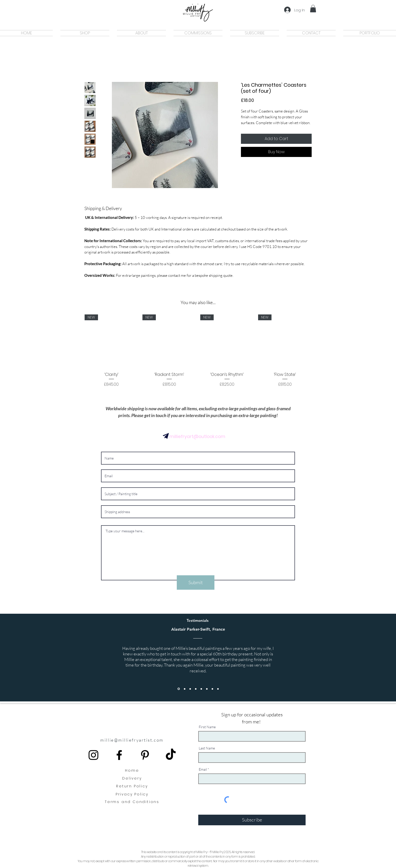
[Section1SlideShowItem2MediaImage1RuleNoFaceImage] (207, 689)
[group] (198, 354)
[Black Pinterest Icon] (145, 755)
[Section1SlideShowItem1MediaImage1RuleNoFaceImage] (179, 689)
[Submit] (196, 583)
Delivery (132, 778)
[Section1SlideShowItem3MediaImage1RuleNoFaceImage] (212, 689)
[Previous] (27, 658)
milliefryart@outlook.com (197, 437)
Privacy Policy (132, 794)
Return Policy (132, 786)
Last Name (207, 748)
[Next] (369, 658)
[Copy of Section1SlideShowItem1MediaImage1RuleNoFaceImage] (185, 689)
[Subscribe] (252, 820)
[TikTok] (171, 755)
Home (132, 770)
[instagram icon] (93, 755)
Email (203, 769)
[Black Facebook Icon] (119, 755)
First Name (207, 727)
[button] (313, 9)
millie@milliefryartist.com (132, 740)
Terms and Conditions (132, 802)
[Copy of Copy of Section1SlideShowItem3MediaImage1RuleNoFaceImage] (218, 689)
